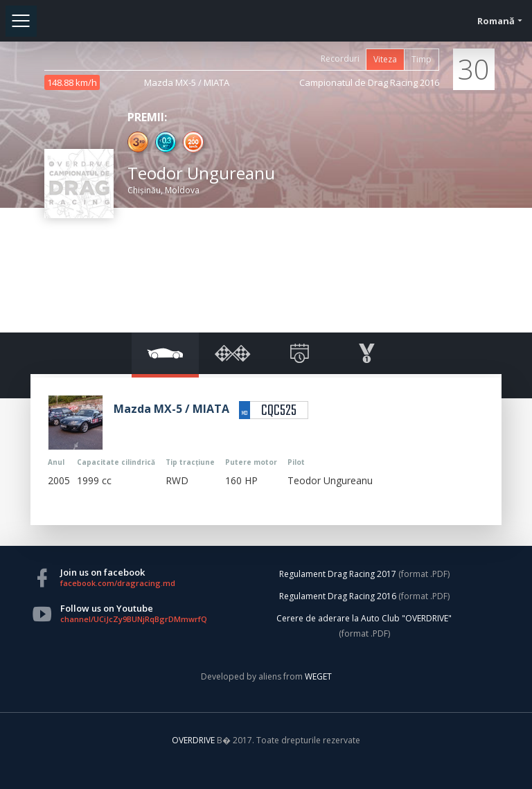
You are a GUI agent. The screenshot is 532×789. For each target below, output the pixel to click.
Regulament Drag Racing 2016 (338, 596)
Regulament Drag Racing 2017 (338, 574)
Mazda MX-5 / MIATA (187, 82)
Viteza (385, 59)
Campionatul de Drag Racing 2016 (369, 82)
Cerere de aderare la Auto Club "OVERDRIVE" (364, 618)
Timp (422, 59)
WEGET (318, 676)
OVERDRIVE (194, 740)
